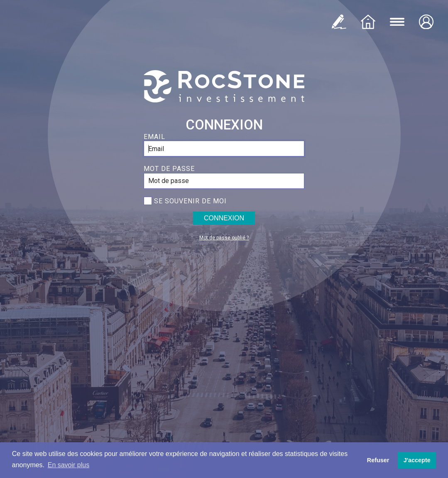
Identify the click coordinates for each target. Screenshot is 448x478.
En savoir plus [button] (69, 465)
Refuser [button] (378, 460)
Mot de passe (169, 169)
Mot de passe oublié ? (224, 238)
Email (154, 137)
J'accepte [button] (417, 460)
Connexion (224, 218)
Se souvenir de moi (190, 201)
